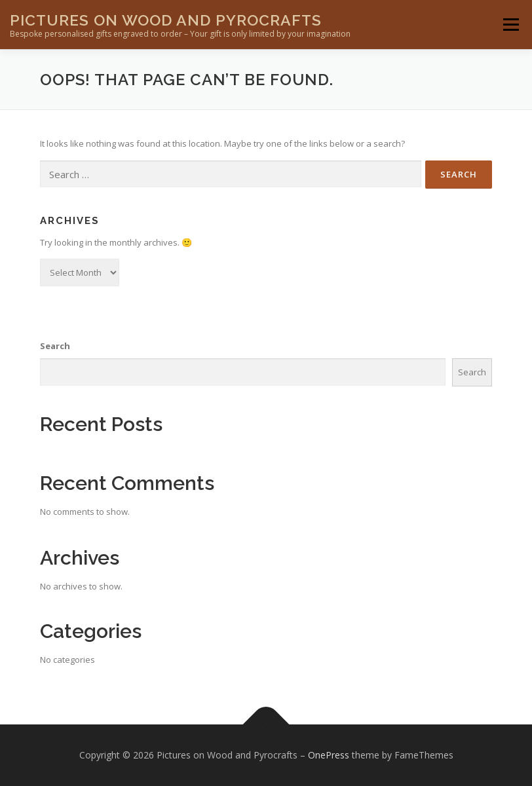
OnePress (329, 755)
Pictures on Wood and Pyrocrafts (166, 20)
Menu (511, 24)
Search (55, 346)
